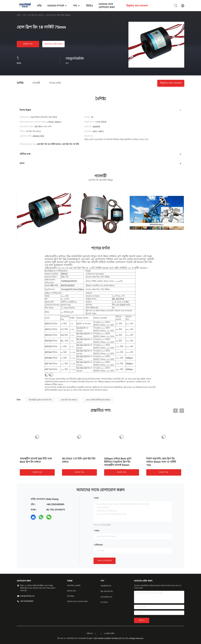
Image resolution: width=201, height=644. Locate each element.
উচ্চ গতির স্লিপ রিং (107, 591)
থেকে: (97, 531)
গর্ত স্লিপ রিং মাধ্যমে (36, 15)
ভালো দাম (28, 44)
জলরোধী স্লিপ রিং (106, 597)
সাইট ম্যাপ (90, 634)
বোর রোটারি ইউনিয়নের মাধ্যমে (98, 400)
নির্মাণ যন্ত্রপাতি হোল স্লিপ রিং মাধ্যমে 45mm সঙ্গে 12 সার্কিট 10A (161, 462)
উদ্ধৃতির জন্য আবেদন (171, 83)
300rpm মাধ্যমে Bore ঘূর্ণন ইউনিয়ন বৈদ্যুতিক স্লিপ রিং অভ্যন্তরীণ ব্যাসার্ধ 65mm (118, 462)
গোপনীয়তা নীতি (109, 634)
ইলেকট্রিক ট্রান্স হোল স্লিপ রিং (40, 400)
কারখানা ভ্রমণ (72, 591)
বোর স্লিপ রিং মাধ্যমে (69, 400)
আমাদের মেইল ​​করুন (54, 44)
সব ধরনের (104, 602)
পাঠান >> (142, 620)
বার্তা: (97, 498)
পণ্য (25, 15)
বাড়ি (19, 15)
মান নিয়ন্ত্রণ (71, 596)
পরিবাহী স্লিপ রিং (106, 586)
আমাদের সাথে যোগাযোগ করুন (77, 601)
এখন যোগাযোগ (105, 561)
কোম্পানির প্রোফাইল (74, 586)
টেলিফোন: (99, 545)
